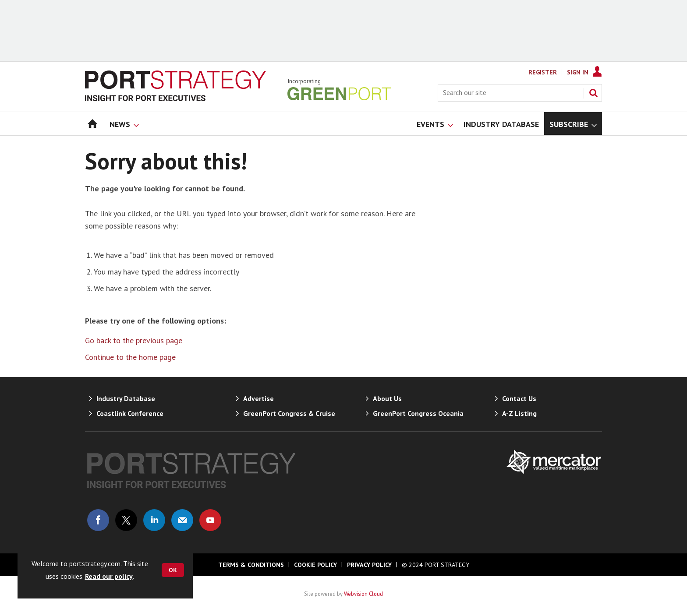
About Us (387, 398)
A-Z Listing (519, 413)
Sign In (578, 72)
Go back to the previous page (134, 340)
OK (173, 570)
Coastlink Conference (130, 413)
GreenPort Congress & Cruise (289, 413)
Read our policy (109, 576)
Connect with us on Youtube (210, 520)
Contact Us (519, 398)
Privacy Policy (369, 565)
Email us (182, 520)
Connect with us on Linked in (154, 520)
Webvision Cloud (363, 594)
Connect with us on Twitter (126, 520)
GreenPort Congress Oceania (418, 413)
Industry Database (126, 398)
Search (593, 93)
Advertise (259, 398)
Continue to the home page (130, 357)
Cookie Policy (315, 565)
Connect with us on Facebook (98, 520)
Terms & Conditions (251, 565)
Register (543, 72)
